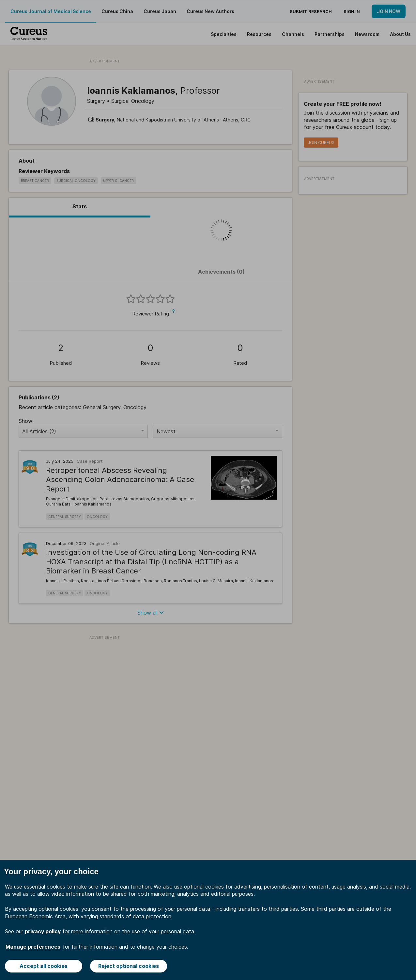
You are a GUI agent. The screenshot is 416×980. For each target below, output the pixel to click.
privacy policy (43, 931)
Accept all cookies (44, 966)
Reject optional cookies (129, 966)
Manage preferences (33, 947)
